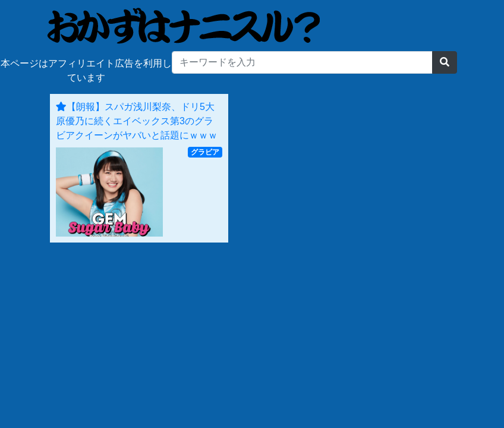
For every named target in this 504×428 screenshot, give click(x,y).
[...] (302, 62)
